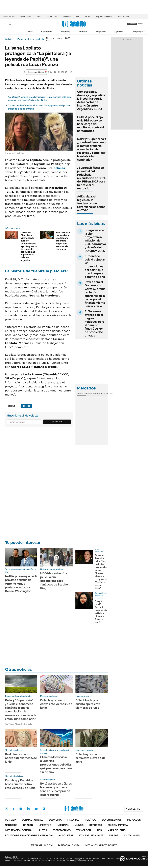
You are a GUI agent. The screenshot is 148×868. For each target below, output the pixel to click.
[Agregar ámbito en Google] (36, 72)
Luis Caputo (52, 17)
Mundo (79, 825)
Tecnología (84, 830)
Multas (114, 835)
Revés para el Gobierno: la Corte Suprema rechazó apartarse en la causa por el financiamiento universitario (95, 294)
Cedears (109, 394)
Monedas (81, 394)
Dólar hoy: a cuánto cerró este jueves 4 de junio (91, 758)
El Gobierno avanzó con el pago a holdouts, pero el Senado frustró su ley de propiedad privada (95, 323)
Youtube (36, 809)
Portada (11, 820)
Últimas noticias (33, 820)
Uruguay (136, 32)
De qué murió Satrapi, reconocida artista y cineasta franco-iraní (101, 612)
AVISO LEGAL (66, 835)
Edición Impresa (118, 825)
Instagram (21, 809)
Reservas (67, 17)
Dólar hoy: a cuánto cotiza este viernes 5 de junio (56, 704)
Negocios (101, 32)
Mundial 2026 (124, 17)
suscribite (132, 24)
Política (83, 32)
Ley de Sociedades (104, 17)
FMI (78, 17)
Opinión (119, 32)
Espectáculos (24, 39)
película (40, 39)
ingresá (141, 24)
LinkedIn (28, 809)
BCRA (39, 17)
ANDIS (88, 17)
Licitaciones (132, 835)
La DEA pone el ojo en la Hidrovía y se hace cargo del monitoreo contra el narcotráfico (91, 124)
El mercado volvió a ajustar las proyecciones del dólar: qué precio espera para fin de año (95, 266)
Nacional (63, 825)
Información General (19, 830)
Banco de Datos (112, 820)
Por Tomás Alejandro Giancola (18, 724)
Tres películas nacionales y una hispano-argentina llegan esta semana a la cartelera (63, 241)
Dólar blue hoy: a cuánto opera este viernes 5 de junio (88, 704)
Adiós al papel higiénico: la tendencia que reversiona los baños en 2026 (91, 203)
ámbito (9, 39)
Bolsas (89, 394)
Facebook (14, 809)
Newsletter (141, 31)
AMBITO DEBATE (101, 845)
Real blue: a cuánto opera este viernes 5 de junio (21, 758)
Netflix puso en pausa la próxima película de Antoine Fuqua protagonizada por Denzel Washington (21, 584)
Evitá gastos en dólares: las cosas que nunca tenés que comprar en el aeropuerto (56, 789)
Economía (47, 32)
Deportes (96, 825)
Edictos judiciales (91, 835)
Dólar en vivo (26, 17)
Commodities (99, 394)
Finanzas (65, 32)
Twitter (6, 809)
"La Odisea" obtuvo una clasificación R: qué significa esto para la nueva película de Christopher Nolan (40, 99)
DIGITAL (42, 845)
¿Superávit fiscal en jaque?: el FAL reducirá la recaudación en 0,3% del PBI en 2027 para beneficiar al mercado (91, 178)
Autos (43, 830)
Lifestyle (45, 825)
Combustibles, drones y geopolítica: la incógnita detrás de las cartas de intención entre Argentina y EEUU (91, 100)
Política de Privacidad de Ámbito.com (29, 835)
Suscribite (57, 422)
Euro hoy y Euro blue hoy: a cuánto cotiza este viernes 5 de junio (20, 784)
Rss (100, 830)
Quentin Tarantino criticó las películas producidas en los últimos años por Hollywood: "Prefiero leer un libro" (101, 572)
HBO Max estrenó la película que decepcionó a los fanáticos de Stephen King (55, 581)
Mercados (134, 820)
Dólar (30, 32)
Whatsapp (44, 809)
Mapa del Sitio (117, 830)
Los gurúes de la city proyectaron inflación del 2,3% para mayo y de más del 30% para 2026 (95, 240)
